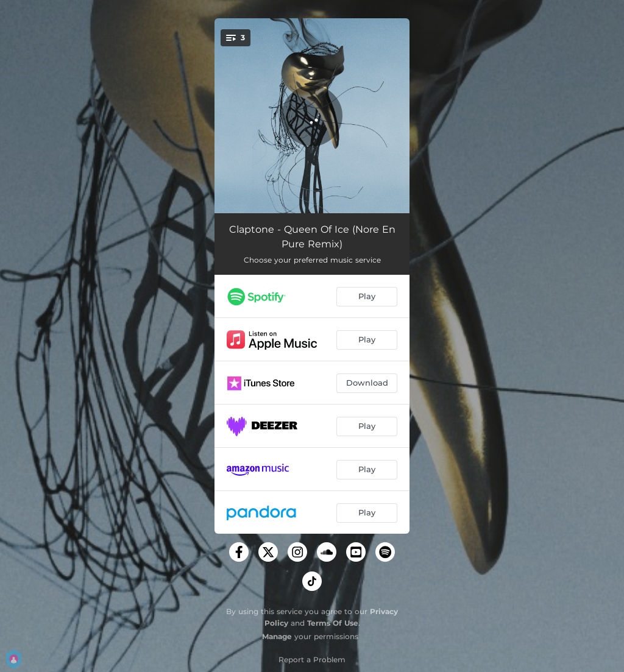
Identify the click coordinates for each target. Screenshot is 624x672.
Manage (277, 636)
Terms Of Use (333, 623)
